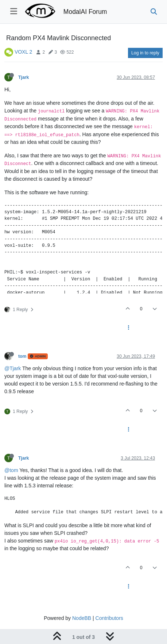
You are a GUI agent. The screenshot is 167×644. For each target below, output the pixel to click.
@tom (11, 470)
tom (22, 356)
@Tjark (13, 368)
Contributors (109, 618)
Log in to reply (145, 53)
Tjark (24, 77)
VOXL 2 (24, 52)
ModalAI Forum (85, 12)
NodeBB (82, 618)
